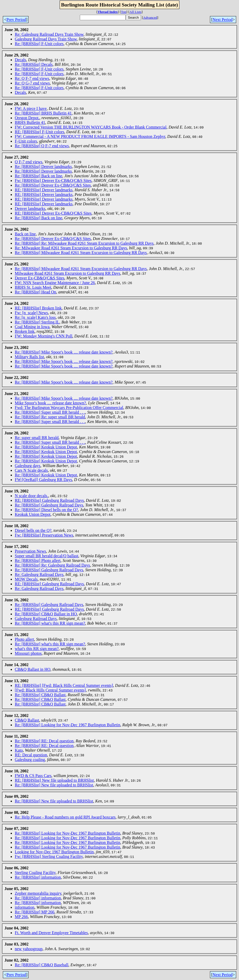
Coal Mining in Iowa (32, 327)
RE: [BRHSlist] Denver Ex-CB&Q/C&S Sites (53, 213)
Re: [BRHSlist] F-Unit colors (39, 44)
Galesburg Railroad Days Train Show (46, 39)
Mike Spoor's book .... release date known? (50, 403)
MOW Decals (26, 579)
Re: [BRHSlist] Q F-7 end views (42, 146)
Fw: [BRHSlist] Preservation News (44, 535)
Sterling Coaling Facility (35, 873)
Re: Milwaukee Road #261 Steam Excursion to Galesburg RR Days (71, 248)
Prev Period (16, 20)
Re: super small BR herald (37, 438)
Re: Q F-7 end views (32, 78)
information (25, 907)
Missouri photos (28, 653)
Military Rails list (29, 357)
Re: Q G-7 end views (32, 83)
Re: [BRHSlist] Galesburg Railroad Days (49, 505)
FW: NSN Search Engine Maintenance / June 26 (55, 283)
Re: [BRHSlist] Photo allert (38, 560)
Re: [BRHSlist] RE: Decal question (44, 741)
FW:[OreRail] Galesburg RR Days (43, 480)
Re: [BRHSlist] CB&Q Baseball (42, 965)
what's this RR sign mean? (37, 649)
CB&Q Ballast (27, 720)
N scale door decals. (31, 496)
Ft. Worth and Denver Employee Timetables (51, 933)
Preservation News (30, 551)
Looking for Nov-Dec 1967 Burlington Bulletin (54, 852)
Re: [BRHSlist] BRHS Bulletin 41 (43, 113)
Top (124, 12)
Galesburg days (28, 466)
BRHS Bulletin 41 (30, 122)
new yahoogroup (29, 949)
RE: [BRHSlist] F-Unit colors (40, 132)
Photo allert (24, 639)
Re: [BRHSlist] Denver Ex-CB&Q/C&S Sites (53, 185)
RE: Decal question (31, 755)
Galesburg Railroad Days (36, 619)
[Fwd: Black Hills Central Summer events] (50, 690)
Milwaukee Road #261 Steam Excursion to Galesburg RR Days (68, 273)
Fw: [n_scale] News (31, 313)
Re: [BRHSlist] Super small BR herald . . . (50, 412)
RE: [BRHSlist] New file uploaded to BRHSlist (54, 780)
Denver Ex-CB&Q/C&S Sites (40, 278)
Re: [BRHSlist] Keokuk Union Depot (46, 447)
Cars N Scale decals (31, 470)
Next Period (223, 20)
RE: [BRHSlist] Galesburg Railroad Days (49, 500)
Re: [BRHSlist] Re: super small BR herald (50, 417)
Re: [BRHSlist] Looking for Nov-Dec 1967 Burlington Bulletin (68, 725)
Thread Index (108, 12)
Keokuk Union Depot (33, 514)
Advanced (150, 17)
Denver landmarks (30, 209)
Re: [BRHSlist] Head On (36, 292)
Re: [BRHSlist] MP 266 (35, 912)
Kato (19, 750)
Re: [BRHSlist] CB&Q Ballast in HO (46, 614)
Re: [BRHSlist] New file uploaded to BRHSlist (54, 785)
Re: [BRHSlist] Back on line (38, 176)
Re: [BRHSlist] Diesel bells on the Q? (46, 510)
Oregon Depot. (27, 118)
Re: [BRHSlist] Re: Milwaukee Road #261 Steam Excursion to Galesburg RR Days (84, 243)
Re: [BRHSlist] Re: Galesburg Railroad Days (52, 565)
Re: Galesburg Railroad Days (39, 574)
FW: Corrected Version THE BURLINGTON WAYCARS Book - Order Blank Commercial (91, 127)
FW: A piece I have (31, 108)
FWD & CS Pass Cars (33, 776)
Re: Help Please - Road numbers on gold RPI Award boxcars (65, 817)
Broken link (25, 331)
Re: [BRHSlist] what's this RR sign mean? (50, 623)
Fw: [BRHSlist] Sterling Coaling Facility (49, 856)
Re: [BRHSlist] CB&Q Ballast (40, 695)
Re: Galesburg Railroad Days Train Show (49, 34)
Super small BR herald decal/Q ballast (47, 556)
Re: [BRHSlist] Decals (34, 64)
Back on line (25, 234)
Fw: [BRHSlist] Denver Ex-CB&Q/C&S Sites (53, 181)
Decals (20, 60)
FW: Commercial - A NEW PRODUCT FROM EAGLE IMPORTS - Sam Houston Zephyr (90, 136)
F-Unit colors (26, 141)
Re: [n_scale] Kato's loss (35, 317)
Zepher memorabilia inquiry (38, 893)
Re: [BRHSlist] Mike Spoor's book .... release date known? (64, 352)
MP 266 (21, 917)
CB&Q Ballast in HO (33, 669)
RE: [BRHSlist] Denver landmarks (44, 190)
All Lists (135, 12)
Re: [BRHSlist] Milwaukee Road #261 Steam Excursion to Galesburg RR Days (81, 253)
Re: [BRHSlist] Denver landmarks (43, 167)
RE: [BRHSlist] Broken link (38, 308)
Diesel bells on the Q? (33, 530)
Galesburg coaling (30, 760)
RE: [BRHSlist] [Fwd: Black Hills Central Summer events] (64, 685)
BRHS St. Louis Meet (33, 287)
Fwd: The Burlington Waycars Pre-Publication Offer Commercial (69, 408)
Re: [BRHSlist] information (38, 877)
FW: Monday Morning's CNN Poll (44, 336)
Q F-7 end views (29, 162)
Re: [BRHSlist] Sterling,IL (37, 322)
